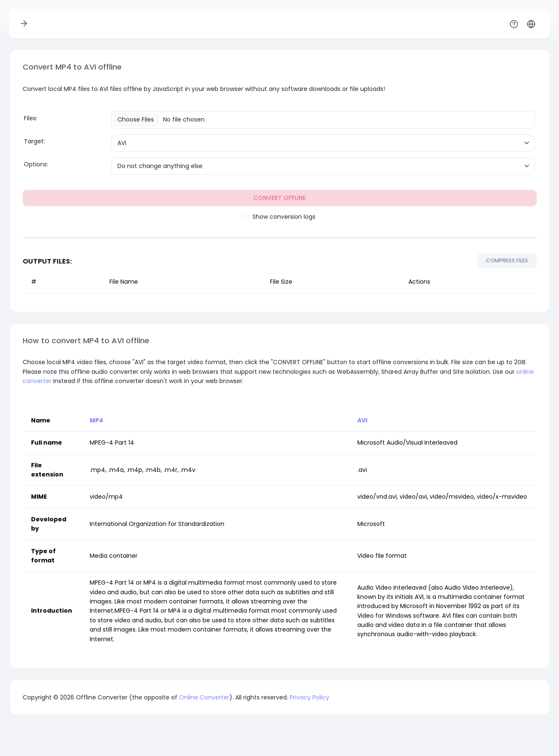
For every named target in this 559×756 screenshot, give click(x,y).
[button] (531, 24)
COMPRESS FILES (507, 260)
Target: (34, 141)
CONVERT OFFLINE (279, 198)
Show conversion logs (284, 217)
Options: (36, 164)
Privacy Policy (309, 697)
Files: (31, 118)
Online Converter (204, 697)
